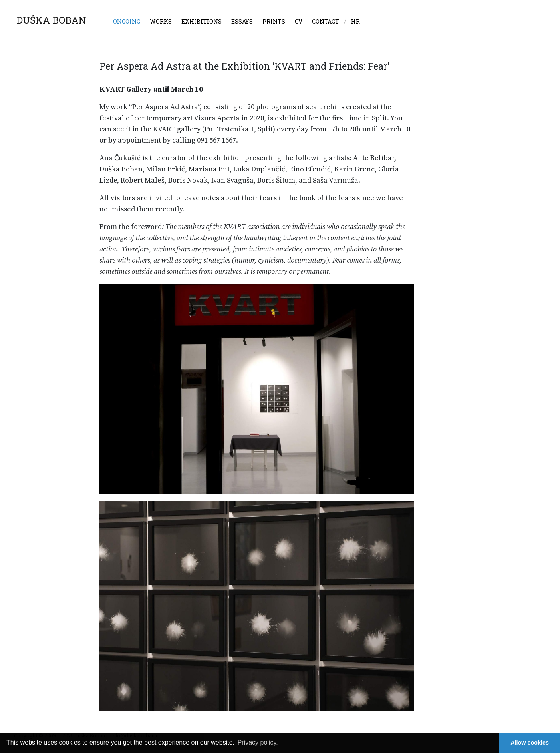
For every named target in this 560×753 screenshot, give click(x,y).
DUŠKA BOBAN (51, 20)
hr (355, 21)
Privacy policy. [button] (258, 742)
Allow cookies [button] (530, 743)
